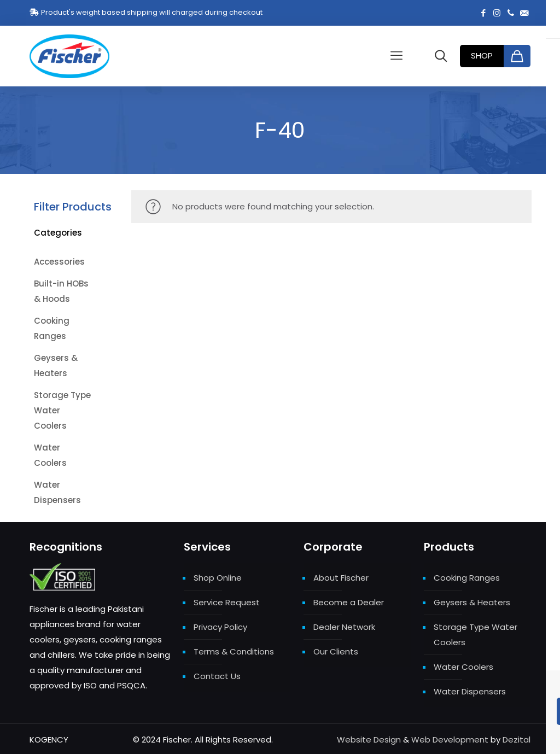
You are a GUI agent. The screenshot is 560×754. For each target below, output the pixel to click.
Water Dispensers (470, 691)
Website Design (369, 740)
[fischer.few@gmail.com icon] (524, 13)
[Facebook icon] (483, 13)
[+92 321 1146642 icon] (511, 13)
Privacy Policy (220, 627)
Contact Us (217, 676)
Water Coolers (463, 667)
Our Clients (336, 651)
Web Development (450, 740)
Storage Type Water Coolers (476, 635)
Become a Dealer (349, 602)
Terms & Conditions (234, 651)
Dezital (517, 740)
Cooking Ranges (467, 578)
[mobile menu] (396, 56)
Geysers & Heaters (472, 602)
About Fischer (341, 578)
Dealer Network (344, 627)
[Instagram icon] (497, 13)
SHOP (482, 55)
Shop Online (218, 578)
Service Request (227, 602)
